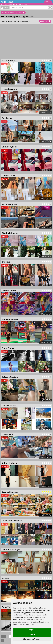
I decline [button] (32, 634)
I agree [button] (32, 630)
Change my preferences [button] (32, 639)
